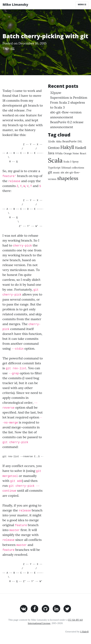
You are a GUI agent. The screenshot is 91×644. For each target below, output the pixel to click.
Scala (55, 160)
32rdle (52, 141)
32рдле (56, 93)
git (12, 48)
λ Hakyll (84, 632)
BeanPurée (70, 141)
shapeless (68, 178)
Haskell (80, 148)
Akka (59, 141)
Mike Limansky (15, 4)
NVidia (59, 153)
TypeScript (54, 168)
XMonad (66, 168)
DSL (80, 141)
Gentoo (54, 148)
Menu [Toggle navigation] (82, 4)
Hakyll (67, 147)
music (56, 173)
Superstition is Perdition (69, 97)
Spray (75, 162)
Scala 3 (67, 162)
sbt (62, 173)
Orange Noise (71, 153)
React (83, 153)
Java (51, 153)
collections (78, 168)
